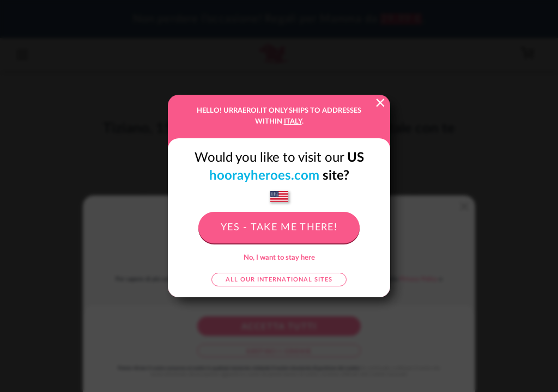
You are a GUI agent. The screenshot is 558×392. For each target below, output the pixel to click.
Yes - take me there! (279, 228)
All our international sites (279, 280)
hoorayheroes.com (264, 176)
